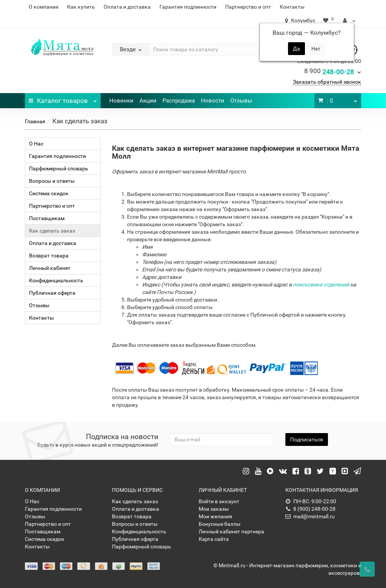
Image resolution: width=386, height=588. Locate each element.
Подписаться (307, 439)
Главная (35, 121)
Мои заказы (214, 509)
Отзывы (241, 101)
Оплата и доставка (127, 7)
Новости (213, 101)
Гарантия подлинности (188, 7)
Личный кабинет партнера (231, 531)
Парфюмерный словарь (59, 168)
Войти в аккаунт (219, 501)
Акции (148, 101)
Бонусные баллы (220, 524)
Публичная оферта (52, 293)
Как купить (81, 7)
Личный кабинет (50, 268)
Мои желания (215, 516)
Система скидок (49, 193)
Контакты (292, 7)
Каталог (63, 99)
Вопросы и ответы (52, 181)
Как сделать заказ (52, 231)
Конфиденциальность (56, 280)
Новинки (121, 101)
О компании (44, 7)
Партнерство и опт (248, 7)
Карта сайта (214, 539)
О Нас (36, 144)
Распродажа (179, 101)
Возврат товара (49, 256)
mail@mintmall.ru (310, 516)
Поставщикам (47, 218)
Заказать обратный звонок (327, 82)
